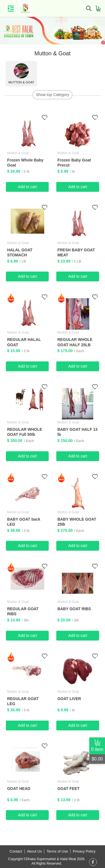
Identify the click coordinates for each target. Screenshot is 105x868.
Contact (16, 851)
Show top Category (53, 95)
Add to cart (27, 187)
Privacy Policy (84, 851)
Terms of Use (57, 851)
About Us (34, 851)
